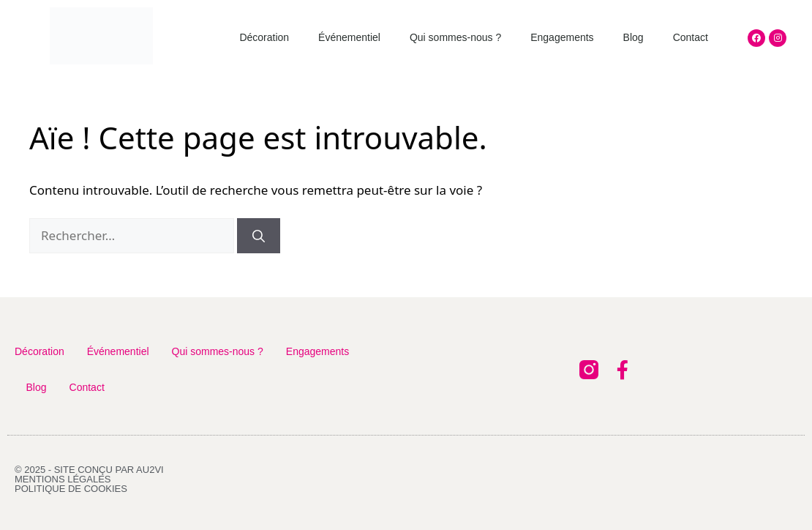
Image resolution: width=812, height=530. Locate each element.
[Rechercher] (259, 236)
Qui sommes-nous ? (455, 37)
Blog (634, 37)
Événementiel (349, 37)
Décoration (264, 37)
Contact (691, 37)
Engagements (562, 37)
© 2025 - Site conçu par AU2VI (89, 470)
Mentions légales (63, 479)
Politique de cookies (71, 489)
